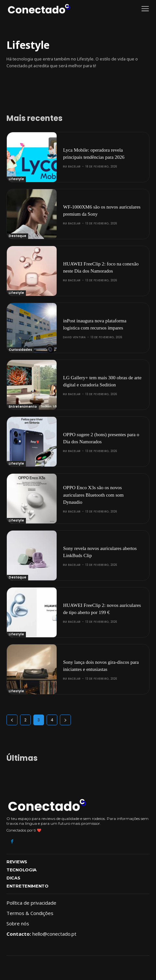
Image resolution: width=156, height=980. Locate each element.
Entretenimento (23, 407)
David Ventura (74, 337)
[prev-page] (12, 720)
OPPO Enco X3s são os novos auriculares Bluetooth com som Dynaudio (93, 495)
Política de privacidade (31, 903)
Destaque (17, 236)
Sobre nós (18, 923)
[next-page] (65, 720)
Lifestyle (16, 179)
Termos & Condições (30, 913)
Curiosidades (20, 350)
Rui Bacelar (72, 167)
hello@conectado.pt (54, 934)
